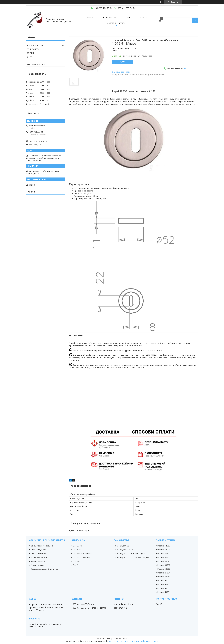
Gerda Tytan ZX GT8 (124, 550)
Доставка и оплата (116, 23)
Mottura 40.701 (164, 580)
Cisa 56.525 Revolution (82, 553)
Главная (90, 17)
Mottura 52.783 (164, 569)
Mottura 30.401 (164, 553)
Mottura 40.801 (164, 584)
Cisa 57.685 (78, 546)
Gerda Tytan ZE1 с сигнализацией (130, 553)
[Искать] (195, 20)
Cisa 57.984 (78, 550)
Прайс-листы (33, 49)
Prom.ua (125, 639)
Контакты (142, 17)
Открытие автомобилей (42, 546)
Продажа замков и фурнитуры (44, 569)
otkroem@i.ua (35, 145)
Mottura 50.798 (164, 565)
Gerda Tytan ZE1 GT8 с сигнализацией (132, 557)
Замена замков (38, 561)
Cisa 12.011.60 (79, 561)
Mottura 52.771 (164, 550)
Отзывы (31, 61)
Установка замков (39, 557)
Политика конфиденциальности (145, 641)
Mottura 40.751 (164, 588)
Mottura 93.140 (164, 577)
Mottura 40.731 (164, 592)
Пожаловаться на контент (118, 641)
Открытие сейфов (39, 553)
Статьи (30, 53)
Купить (123, 62)
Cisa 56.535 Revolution (82, 557)
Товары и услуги (109, 17)
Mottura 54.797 (164, 546)
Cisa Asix (77, 565)
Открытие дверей (39, 550)
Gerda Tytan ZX (122, 546)
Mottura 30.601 (164, 557)
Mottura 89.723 (164, 561)
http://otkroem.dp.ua (38, 141)
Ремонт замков (38, 565)
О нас (128, 17)
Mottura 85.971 (164, 573)
